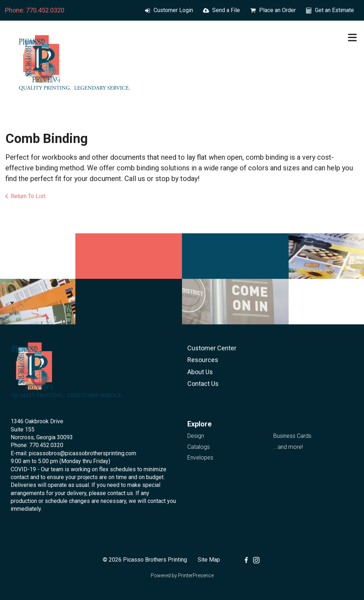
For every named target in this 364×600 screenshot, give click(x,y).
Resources (203, 360)
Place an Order (277, 10)
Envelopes (200, 458)
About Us (200, 372)
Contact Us (203, 384)
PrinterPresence (196, 575)
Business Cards (292, 436)
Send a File (226, 10)
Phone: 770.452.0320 (35, 10)
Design (196, 436)
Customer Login (173, 10)
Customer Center (212, 348)
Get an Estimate (334, 10)
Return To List (28, 196)
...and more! (288, 447)
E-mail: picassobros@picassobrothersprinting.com (73, 453)
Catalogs (199, 447)
